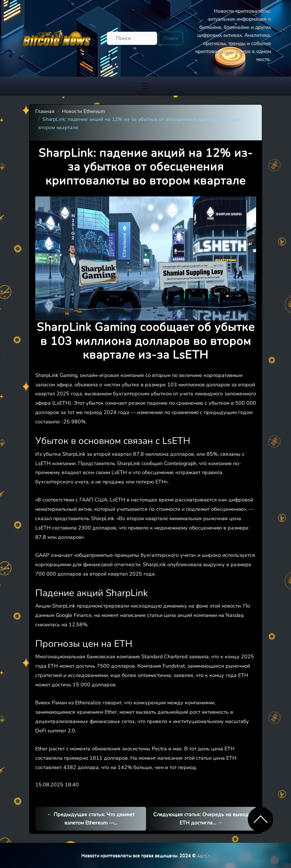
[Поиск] (132, 38)
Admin (203, 855)
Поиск (171, 38)
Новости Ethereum (83, 111)
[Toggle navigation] (145, 86)
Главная (45, 111)
